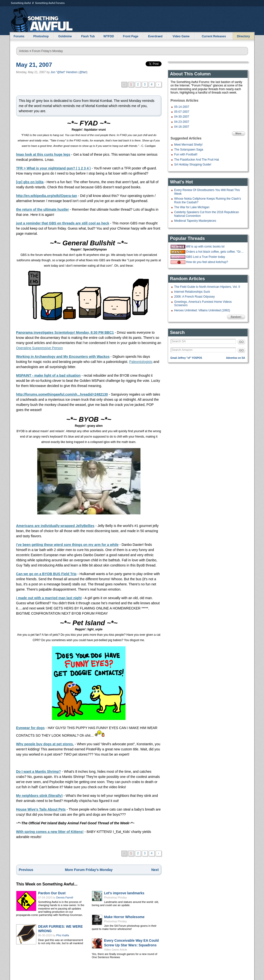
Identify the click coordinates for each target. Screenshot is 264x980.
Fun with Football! (186, 154)
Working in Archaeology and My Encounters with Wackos (63, 357)
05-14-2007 (182, 107)
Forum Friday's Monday (48, 51)
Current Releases (214, 36)
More (239, 133)
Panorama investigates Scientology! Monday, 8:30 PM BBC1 (65, 332)
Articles (24, 51)
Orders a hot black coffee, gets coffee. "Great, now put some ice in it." (215, 252)
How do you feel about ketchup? (207, 262)
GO (242, 342)
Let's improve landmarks (124, 893)
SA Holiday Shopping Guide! (193, 165)
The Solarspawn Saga (189, 150)
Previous (26, 870)
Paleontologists (141, 362)
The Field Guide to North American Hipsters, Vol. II (207, 287)
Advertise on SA (235, 358)
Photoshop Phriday (116, 897)
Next (155, 870)
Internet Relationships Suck (192, 292)
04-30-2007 (182, 117)
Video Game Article (116, 950)
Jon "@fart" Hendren (64, 72)
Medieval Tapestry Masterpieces (195, 221)
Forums (19, 36)
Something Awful (21, 3)
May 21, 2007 (34, 65)
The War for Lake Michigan (192, 207)
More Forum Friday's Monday (89, 870)
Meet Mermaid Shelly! (189, 145)
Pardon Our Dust (52, 893)
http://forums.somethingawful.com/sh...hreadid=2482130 (62, 394)
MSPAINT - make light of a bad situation (48, 375)
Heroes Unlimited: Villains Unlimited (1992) (202, 310)
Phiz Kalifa (63, 935)
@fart (83, 72)
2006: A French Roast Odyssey (195, 297)
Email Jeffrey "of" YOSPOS (186, 358)
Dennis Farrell (65, 897)
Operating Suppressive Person (40, 348)
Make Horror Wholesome (124, 917)
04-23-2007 (182, 122)
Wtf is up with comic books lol (205, 247)
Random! (236, 317)
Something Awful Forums (50, 3)
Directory (244, 36)
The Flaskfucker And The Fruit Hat (197, 160)
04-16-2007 (182, 127)
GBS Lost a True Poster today (206, 257)
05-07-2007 (182, 112)
